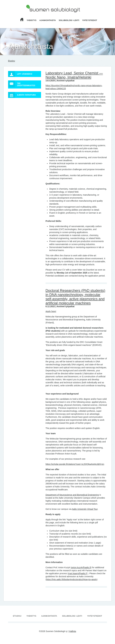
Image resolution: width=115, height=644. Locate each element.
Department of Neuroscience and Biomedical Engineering (72, 495)
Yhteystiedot (90, 20)
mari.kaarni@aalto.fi (78, 573)
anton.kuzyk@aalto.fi (81, 567)
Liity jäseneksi (20, 74)
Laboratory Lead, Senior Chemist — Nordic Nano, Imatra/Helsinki (74, 75)
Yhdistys (32, 20)
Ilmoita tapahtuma (22, 95)
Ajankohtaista (48, 20)
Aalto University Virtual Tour (85, 509)
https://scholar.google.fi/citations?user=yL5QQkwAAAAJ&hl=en (75, 464)
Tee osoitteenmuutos (22, 84)
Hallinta (73, 631)
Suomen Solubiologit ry (37, 14)
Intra (25, 35)
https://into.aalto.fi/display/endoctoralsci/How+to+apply (72, 579)
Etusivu (12, 61)
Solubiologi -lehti (69, 20)
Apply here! (51, 311)
